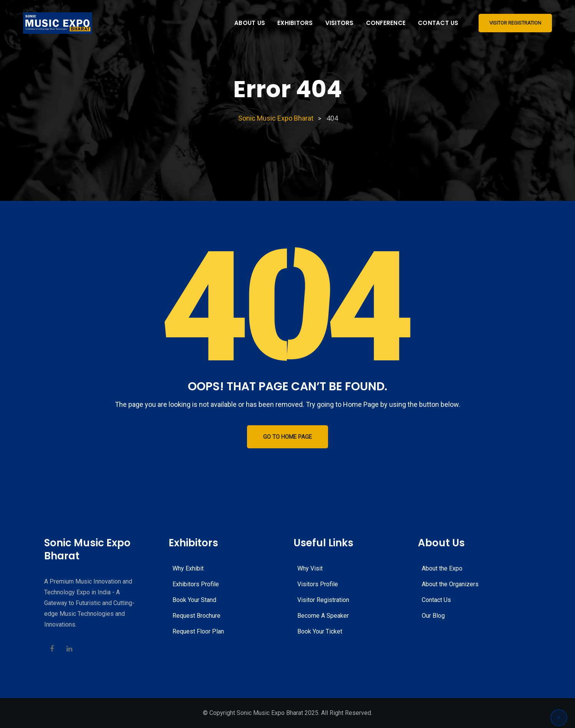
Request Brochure (196, 616)
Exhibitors (295, 23)
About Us (250, 23)
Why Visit (310, 568)
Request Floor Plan (198, 631)
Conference (386, 23)
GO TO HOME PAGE (287, 437)
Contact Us (438, 23)
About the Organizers (450, 584)
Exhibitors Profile (196, 584)
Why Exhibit (188, 568)
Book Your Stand (194, 600)
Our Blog (433, 616)
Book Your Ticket (320, 631)
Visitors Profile (318, 584)
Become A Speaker (323, 616)
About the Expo (442, 568)
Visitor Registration (515, 23)
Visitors (340, 23)
